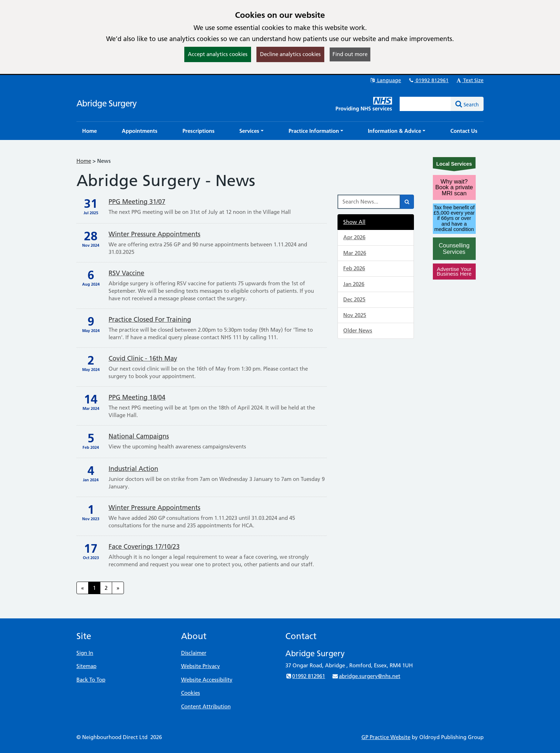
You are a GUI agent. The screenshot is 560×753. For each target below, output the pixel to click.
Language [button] (385, 80)
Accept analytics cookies (218, 54)
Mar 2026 (355, 253)
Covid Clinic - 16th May (143, 358)
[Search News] (369, 202)
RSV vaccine (126, 273)
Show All (354, 222)
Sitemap (86, 666)
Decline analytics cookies (290, 54)
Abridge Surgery (106, 103)
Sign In (85, 653)
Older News (358, 330)
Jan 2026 (354, 284)
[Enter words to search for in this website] (425, 104)
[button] (251, 131)
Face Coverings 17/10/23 (144, 546)
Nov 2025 (355, 315)
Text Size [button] (469, 80)
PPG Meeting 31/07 (137, 202)
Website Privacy (201, 666)
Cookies (191, 693)
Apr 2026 (354, 237)
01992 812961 (428, 80)
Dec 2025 (354, 299)
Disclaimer (194, 653)
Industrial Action (133, 469)
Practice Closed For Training (150, 319)
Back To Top (91, 680)
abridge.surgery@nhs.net (366, 676)
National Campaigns (139, 436)
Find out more (350, 54)
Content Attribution (206, 706)
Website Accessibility (207, 680)
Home (84, 161)
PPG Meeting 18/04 (137, 397)
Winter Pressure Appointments (154, 234)
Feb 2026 (354, 268)
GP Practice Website (386, 737)
